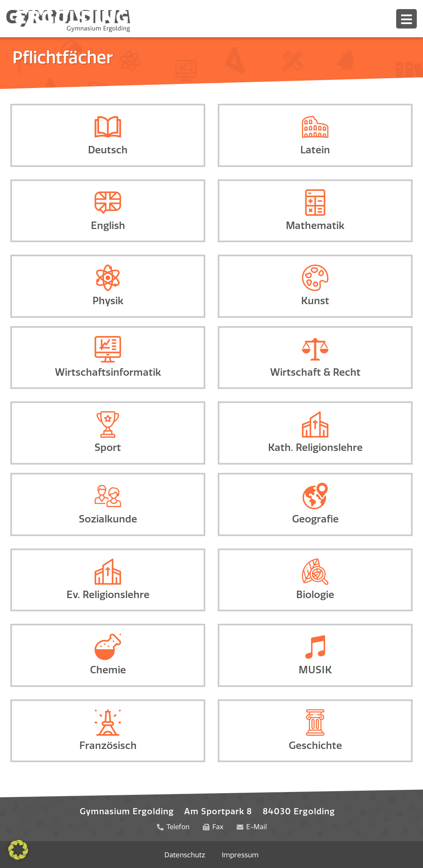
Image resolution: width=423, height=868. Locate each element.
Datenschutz (185, 854)
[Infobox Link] (108, 135)
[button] (18, 850)
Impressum (240, 854)
